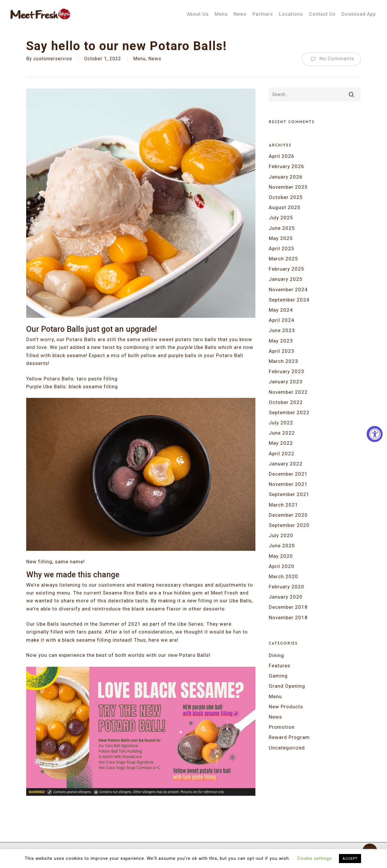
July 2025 (281, 218)
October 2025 (286, 197)
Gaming (278, 676)
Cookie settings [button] (314, 858)
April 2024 (282, 320)
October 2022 (286, 402)
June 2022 (282, 433)
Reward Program (289, 737)
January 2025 (286, 279)
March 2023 (283, 361)
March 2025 (283, 259)
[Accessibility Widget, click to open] (375, 434)
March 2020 (283, 576)
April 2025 (282, 248)
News (155, 59)
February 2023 (287, 371)
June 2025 (282, 228)
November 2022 (288, 392)
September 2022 (289, 412)
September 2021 (289, 494)
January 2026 (286, 177)
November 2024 (288, 290)
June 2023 (282, 330)
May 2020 (281, 556)
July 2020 (281, 535)
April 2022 (282, 454)
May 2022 (281, 443)
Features (280, 666)
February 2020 (287, 587)
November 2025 (288, 187)
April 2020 (282, 566)
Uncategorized (287, 748)
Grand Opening (287, 686)
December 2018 (288, 607)
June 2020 (282, 546)
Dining (276, 655)
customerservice (53, 59)
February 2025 (287, 269)
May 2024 (281, 310)
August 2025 (285, 207)
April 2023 (282, 351)
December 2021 (288, 474)
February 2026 (287, 166)
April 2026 (282, 156)
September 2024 (289, 300)
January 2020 (286, 597)
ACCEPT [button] (350, 859)
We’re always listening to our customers (76, 585)
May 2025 (281, 238)
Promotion (282, 727)
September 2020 (289, 525)
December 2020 (288, 515)
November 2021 (288, 484)
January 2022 (286, 464)
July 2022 (281, 423)
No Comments (331, 59)
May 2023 (281, 341)
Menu (139, 59)
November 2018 (288, 618)
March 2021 (283, 505)
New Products (286, 707)
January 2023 (286, 382)
